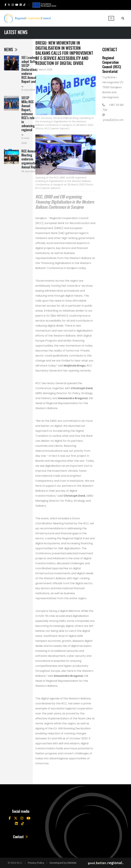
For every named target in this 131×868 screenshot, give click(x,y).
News (11, 49)
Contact (21, 837)
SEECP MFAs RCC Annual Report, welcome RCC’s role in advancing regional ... (28, 116)
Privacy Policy (36, 863)
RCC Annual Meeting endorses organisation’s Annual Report (31, 159)
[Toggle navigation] (111, 18)
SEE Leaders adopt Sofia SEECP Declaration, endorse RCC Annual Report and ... (29, 71)
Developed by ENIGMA (63, 863)
